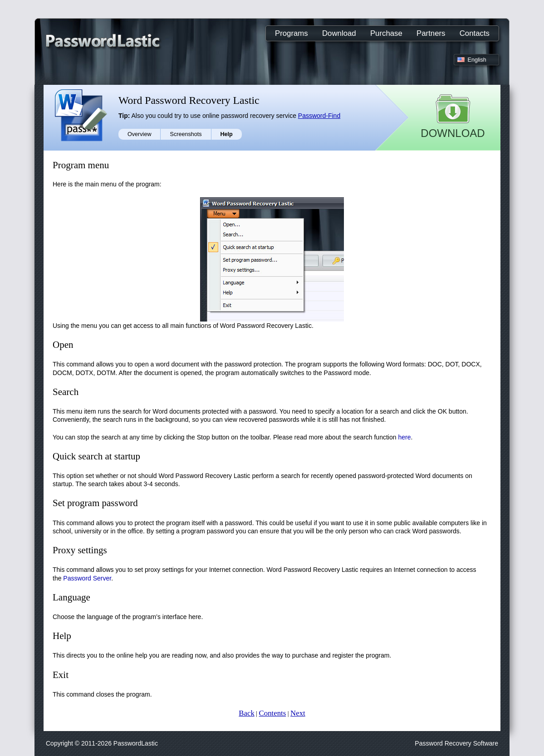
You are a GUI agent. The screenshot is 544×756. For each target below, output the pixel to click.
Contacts (475, 33)
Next (298, 713)
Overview (139, 134)
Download (339, 33)
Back (246, 713)
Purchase (386, 33)
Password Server (87, 578)
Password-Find (319, 116)
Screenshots (186, 134)
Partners (431, 33)
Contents (273, 713)
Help (227, 134)
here (404, 437)
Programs (292, 33)
